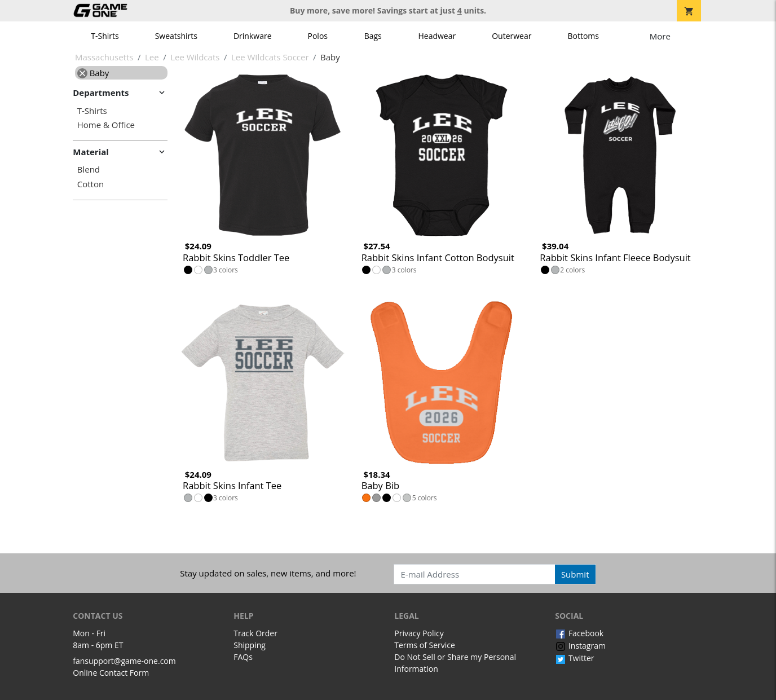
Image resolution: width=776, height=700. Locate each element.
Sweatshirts (176, 36)
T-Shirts (105, 36)
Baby (93, 73)
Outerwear (512, 36)
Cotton (91, 184)
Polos (318, 36)
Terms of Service (425, 645)
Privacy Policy (419, 633)
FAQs (243, 657)
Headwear (437, 36)
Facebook (579, 633)
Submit (575, 574)
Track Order (255, 633)
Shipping (250, 645)
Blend (89, 170)
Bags (373, 36)
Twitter (574, 658)
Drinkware (253, 36)
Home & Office (106, 125)
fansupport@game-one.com (124, 661)
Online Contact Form (111, 673)
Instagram (580, 646)
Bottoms (583, 36)
